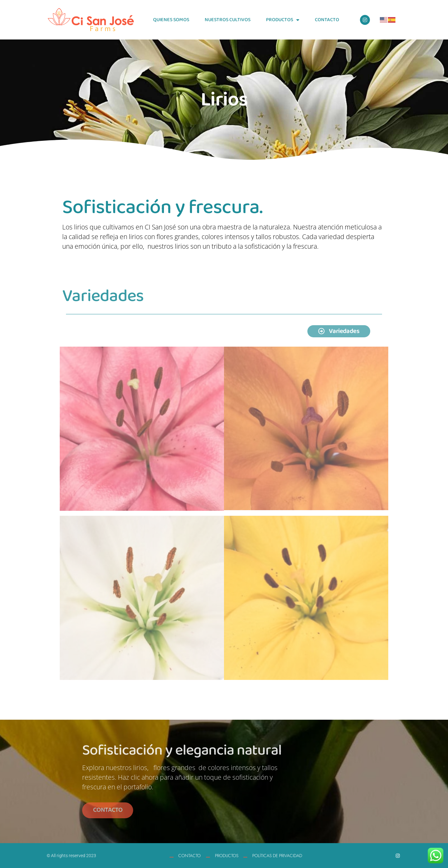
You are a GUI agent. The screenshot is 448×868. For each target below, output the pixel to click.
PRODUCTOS (283, 20)
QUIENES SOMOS (171, 20)
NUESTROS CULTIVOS (228, 20)
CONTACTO (327, 20)
